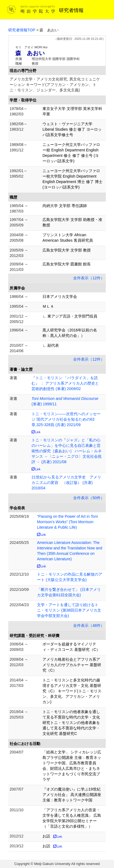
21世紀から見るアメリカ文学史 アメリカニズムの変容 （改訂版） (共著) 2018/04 (66, 483)
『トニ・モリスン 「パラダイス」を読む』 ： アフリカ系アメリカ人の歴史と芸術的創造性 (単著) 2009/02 (65, 383)
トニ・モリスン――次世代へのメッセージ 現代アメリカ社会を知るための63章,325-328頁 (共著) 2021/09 (66, 419)
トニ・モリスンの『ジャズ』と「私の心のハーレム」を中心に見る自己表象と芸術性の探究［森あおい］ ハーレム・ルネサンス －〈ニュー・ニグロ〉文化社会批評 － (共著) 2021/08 (67, 451)
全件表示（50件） (89, 498)
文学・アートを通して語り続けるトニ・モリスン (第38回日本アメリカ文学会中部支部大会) (69, 610)
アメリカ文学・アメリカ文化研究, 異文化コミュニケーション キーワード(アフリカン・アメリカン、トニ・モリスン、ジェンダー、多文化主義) (55, 85)
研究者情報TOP (22, 30)
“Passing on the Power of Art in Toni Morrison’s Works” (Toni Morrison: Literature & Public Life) (67, 522)
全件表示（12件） (89, 278)
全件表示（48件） (89, 625)
